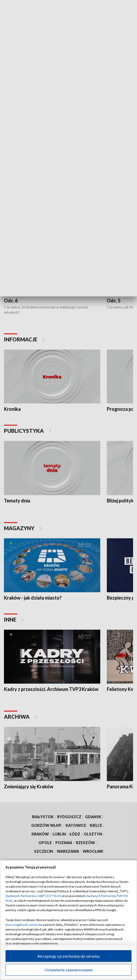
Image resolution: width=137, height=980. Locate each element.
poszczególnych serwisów (24, 925)
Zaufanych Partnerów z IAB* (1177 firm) (33, 896)
